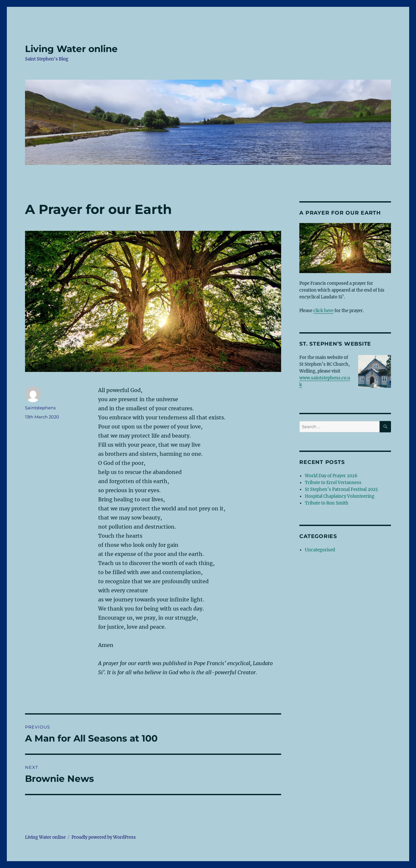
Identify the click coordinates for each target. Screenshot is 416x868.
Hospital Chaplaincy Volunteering (340, 496)
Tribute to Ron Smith (327, 503)
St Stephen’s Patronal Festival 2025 (341, 489)
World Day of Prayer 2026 (331, 476)
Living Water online (71, 49)
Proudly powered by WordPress (104, 837)
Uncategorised (320, 550)
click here (323, 311)
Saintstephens (40, 408)
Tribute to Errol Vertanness (333, 483)
